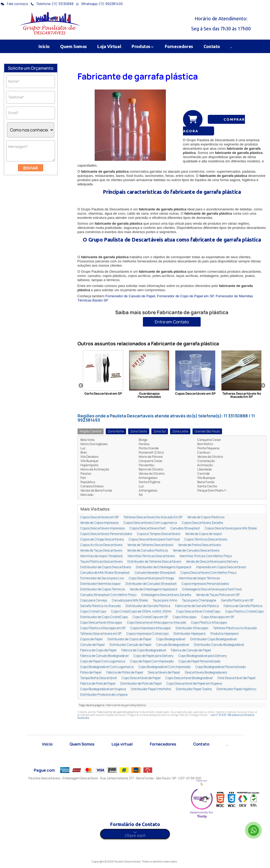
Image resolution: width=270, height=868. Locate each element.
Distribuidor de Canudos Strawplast (151, 584)
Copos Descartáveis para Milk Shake (231, 528)
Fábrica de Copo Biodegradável (144, 650)
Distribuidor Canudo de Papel (130, 645)
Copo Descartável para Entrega (151, 578)
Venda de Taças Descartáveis (101, 551)
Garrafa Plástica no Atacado (100, 606)
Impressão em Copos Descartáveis (221, 567)
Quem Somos (73, 46)
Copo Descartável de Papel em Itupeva (194, 684)
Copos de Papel (91, 639)
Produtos (143, 46)
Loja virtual (122, 744)
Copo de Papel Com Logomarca (103, 661)
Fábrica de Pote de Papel (98, 684)
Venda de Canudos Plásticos (148, 551)
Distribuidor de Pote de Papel (141, 684)
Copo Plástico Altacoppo (209, 623)
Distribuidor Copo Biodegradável (213, 639)
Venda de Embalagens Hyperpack (154, 589)
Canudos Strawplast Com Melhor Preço (108, 595)
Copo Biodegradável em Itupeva (103, 689)
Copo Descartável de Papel (141, 678)
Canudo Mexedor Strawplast (155, 573)
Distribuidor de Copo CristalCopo (104, 617)
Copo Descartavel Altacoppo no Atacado (156, 623)
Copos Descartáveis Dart (148, 528)
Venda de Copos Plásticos (206, 517)
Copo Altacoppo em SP (218, 617)
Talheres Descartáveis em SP (101, 634)
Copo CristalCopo (93, 612)
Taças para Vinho (165, 600)
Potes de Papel (91, 673)
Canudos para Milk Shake (130, 600)
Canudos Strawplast (185, 528)
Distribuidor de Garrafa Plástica (148, 606)
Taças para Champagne (199, 600)
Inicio (44, 46)
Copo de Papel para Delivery (153, 656)
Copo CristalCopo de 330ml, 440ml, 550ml (141, 612)
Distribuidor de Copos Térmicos (103, 589)
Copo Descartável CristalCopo (198, 612)
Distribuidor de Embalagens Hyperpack (164, 567)
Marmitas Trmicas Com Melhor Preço (206, 556)
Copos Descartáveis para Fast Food (154, 539)
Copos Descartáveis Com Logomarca (150, 523)
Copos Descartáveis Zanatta (202, 523)
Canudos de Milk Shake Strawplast (105, 573)
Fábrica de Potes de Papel (125, 673)
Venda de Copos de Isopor (204, 534)
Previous (81, 386)
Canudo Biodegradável (173, 645)
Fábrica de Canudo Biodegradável (104, 656)
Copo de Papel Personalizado (199, 661)
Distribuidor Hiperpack (190, 634)
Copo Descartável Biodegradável (189, 678)
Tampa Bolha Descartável (98, 678)
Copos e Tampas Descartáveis (159, 534)
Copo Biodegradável (171, 639)
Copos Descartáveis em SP (99, 517)
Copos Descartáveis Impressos (102, 528)
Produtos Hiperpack (225, 634)
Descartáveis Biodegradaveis (206, 673)
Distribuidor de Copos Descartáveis (106, 567)
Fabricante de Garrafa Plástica (197, 606)
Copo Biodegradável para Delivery (202, 656)
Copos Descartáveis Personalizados (106, 534)
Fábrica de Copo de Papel (98, 650)
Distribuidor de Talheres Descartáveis (154, 562)
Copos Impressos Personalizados (205, 584)
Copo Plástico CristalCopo (244, 612)
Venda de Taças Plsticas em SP (218, 595)
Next (263, 386)
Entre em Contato (172, 322)
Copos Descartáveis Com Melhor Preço (208, 573)
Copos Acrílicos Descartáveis (101, 545)
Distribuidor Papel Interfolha (151, 689)
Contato (212, 46)
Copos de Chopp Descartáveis (102, 539)
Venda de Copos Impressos (99, 523)
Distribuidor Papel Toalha (194, 689)
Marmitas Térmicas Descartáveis (151, 556)
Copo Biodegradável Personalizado (221, 667)
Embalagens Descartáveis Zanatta (166, 595)
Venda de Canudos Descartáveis (196, 551)
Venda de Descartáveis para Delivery (212, 562)
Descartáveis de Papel (164, 673)
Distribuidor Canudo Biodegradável (219, 645)
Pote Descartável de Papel (237, 678)
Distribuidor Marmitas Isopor (100, 584)
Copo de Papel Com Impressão (152, 661)
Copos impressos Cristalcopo (148, 634)
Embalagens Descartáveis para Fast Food (212, 589)
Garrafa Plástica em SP (237, 600)
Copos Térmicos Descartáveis (206, 539)
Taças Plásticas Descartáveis (101, 562)
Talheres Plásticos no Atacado (235, 628)
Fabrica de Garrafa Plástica (243, 606)
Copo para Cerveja (94, 600)
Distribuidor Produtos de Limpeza (104, 695)
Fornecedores (179, 46)
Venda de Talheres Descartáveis (150, 545)
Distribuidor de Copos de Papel (129, 639)
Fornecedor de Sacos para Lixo (102, 578)
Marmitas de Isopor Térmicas (199, 578)
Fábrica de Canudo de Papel (191, 650)
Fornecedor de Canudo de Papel (130, 296)
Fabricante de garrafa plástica (138, 76)
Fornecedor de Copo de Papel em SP (185, 296)
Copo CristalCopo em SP (150, 617)
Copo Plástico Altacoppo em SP (103, 628)
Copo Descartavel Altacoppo (101, 623)
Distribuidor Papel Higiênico (236, 689)
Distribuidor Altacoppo (192, 628)
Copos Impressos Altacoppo (151, 628)
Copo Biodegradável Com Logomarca (107, 667)
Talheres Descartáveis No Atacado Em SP (153, 517)
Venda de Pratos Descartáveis (199, 545)
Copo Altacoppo (185, 617)
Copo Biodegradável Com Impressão (165, 667)
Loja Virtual (109, 46)
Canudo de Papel (92, 645)
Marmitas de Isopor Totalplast (102, 556)
